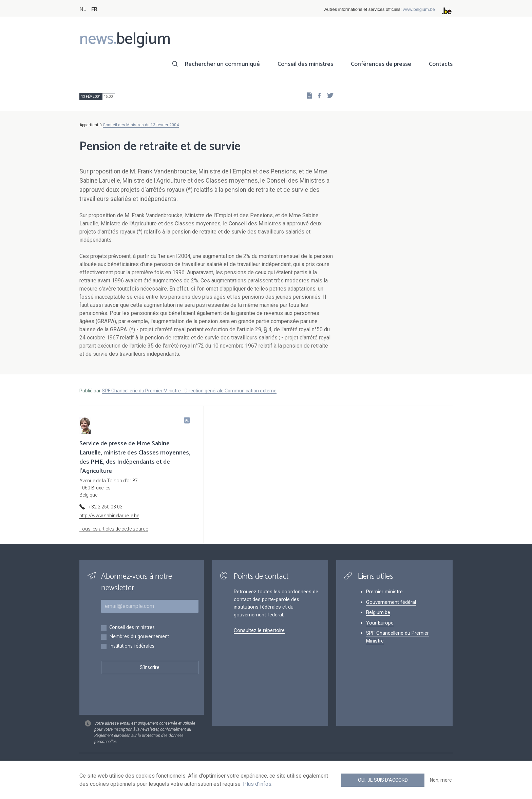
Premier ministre (384, 592)
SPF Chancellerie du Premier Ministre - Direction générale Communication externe (189, 391)
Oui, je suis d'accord (383, 780)
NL (83, 9)
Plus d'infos (257, 784)
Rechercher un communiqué (222, 64)
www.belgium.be (419, 9)
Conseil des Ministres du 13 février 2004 (141, 125)
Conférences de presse (381, 64)
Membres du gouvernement (139, 637)
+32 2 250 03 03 (106, 507)
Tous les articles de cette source (114, 529)
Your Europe (380, 623)
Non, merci (441, 780)
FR (94, 9)
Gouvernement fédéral (391, 602)
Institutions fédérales (132, 646)
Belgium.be (378, 612)
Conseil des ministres (305, 64)
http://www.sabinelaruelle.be (109, 516)
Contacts (441, 64)
